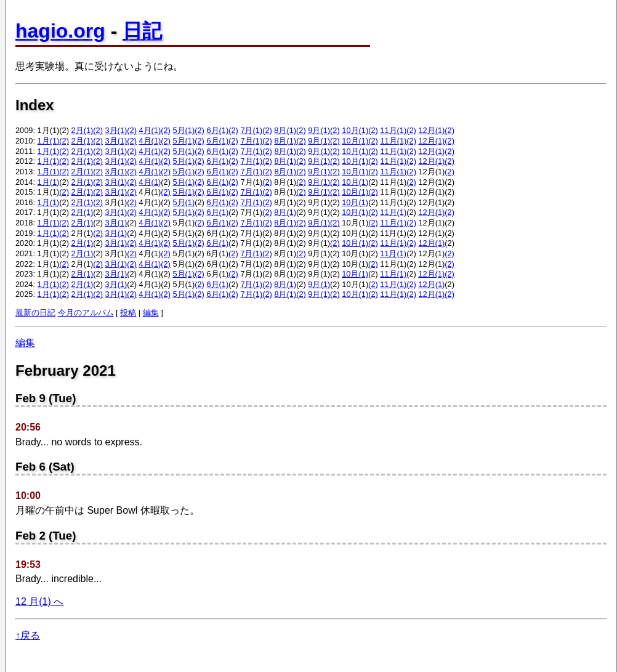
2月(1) (83, 130)
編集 (151, 313)
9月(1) (319, 130)
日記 (142, 31)
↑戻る (28, 635)
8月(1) (285, 130)
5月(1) (183, 130)
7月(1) (251, 130)
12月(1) (431, 130)
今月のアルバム (86, 313)
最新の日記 (35, 313)
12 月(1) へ (39, 601)
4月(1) (150, 130)
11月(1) (393, 130)
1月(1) (49, 141)
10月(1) (355, 130)
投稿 (128, 313)
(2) (98, 130)
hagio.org (60, 31)
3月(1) (116, 130)
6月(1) (217, 130)
